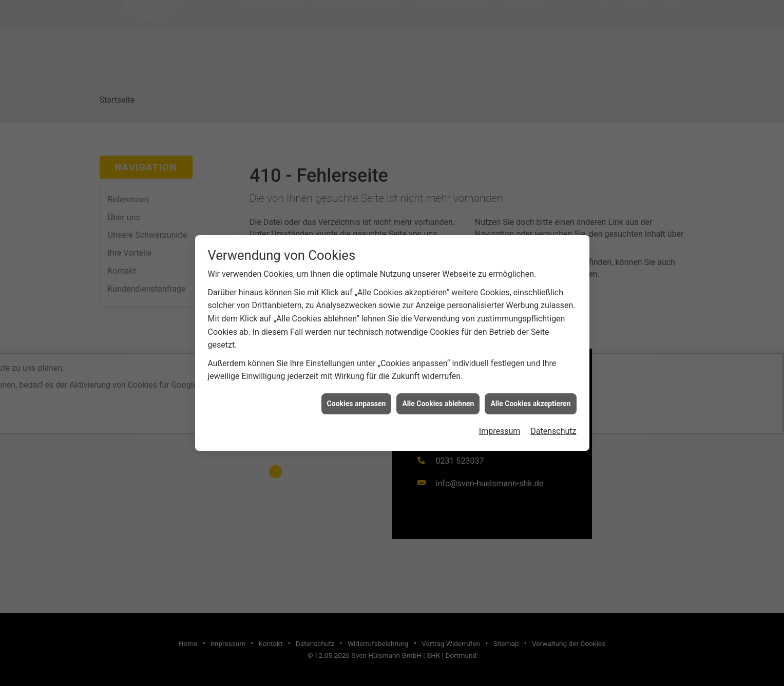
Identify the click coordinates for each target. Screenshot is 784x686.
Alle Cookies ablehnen (438, 399)
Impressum (500, 427)
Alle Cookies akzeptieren (530, 399)
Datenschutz (553, 427)
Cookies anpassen (357, 399)
